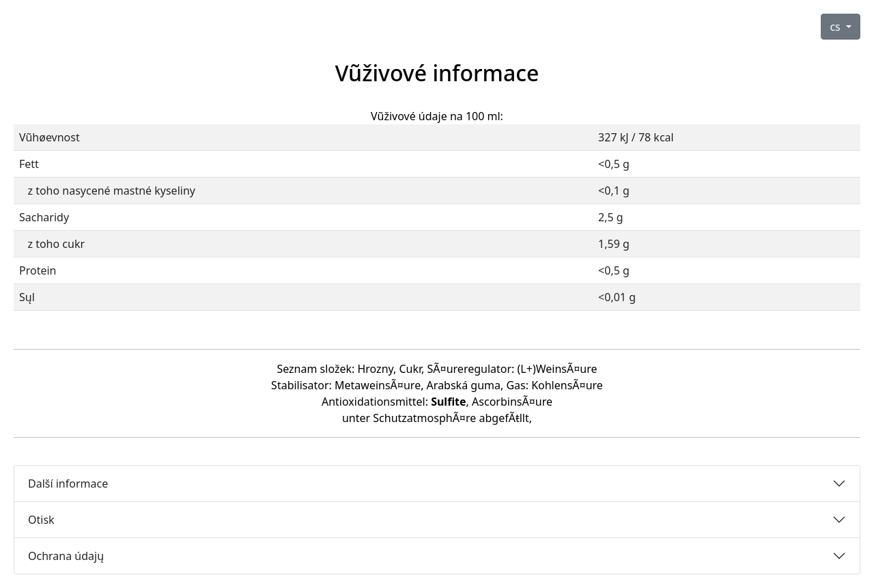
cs (836, 27)
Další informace (68, 484)
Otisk (41, 520)
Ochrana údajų (66, 556)
